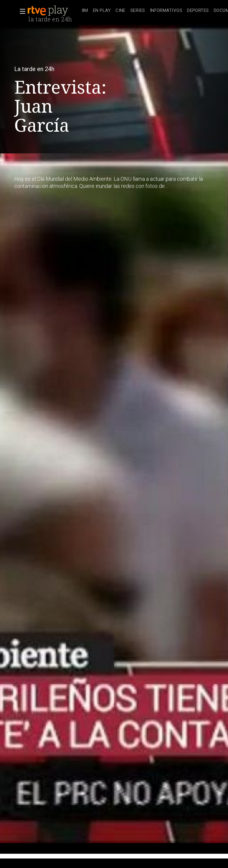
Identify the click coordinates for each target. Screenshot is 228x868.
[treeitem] (85, 11)
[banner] (53, 11)
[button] (21, 11)
